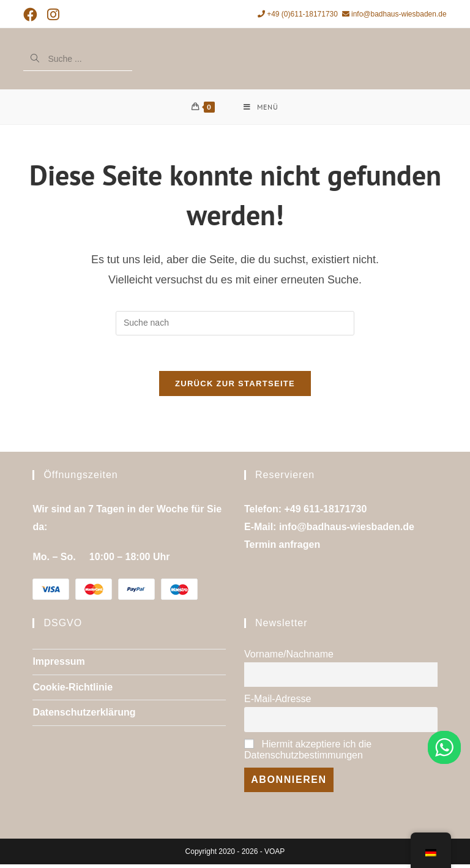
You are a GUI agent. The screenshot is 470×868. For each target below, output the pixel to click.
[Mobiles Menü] (261, 108)
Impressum (58, 664)
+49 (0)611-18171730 (298, 14)
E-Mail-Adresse (278, 702)
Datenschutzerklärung (84, 716)
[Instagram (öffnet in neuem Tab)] (53, 15)
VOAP (274, 855)
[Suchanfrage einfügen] (235, 325)
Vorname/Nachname (289, 657)
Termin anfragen (282, 548)
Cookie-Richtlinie (73, 690)
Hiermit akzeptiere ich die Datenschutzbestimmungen (308, 753)
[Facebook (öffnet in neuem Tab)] (33, 15)
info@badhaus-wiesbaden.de (394, 14)
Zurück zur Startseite (235, 387)
